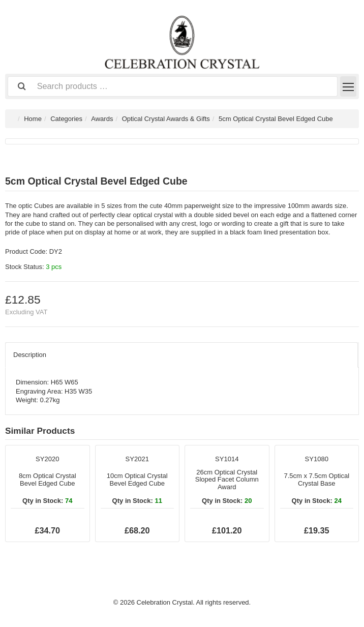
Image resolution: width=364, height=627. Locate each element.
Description (30, 355)
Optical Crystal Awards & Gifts (166, 119)
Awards (102, 119)
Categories (66, 119)
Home (33, 119)
